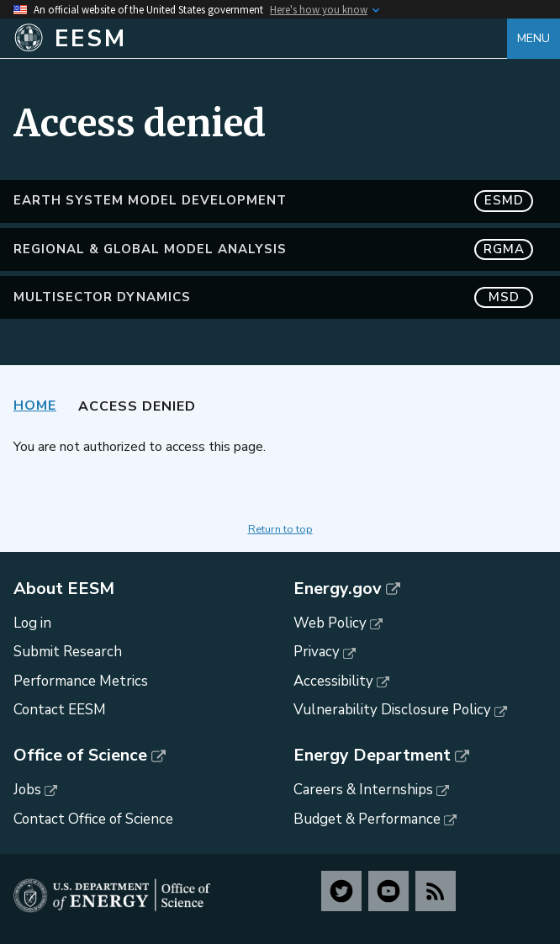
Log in (32, 623)
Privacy (317, 652)
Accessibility (333, 681)
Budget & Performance (367, 819)
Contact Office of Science (93, 819)
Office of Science (80, 756)
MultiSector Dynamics (273, 297)
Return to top (280, 529)
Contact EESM (60, 710)
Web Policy (330, 623)
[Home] (260, 39)
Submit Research (68, 652)
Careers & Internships (363, 790)
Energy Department (372, 756)
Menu (534, 38)
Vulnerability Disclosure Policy (392, 710)
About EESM (64, 589)
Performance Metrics (81, 681)
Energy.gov (338, 589)
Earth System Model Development (273, 201)
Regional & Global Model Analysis (273, 249)
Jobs (27, 790)
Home (35, 406)
